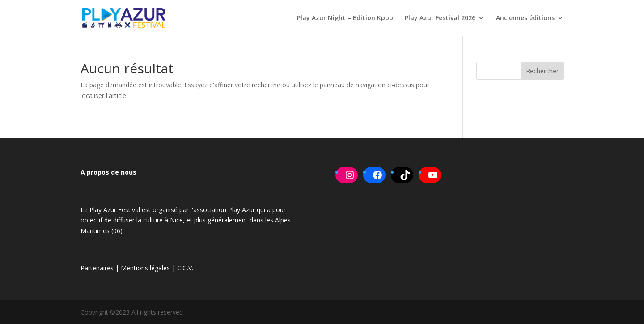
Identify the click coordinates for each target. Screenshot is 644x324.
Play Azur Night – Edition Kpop (345, 18)
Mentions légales (145, 268)
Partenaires (97, 268)
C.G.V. (185, 268)
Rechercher (542, 71)
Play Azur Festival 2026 (440, 18)
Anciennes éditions (525, 18)
